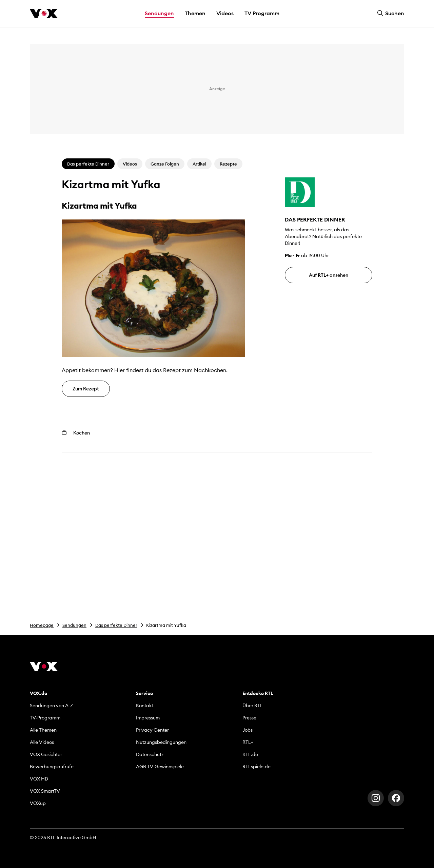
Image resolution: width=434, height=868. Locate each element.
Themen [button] (195, 13)
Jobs (248, 730)
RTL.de (250, 754)
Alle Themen (43, 730)
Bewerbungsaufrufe (52, 767)
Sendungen (74, 625)
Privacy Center (152, 730)
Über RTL (253, 706)
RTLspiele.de (257, 767)
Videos (225, 13)
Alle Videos (42, 742)
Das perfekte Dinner (116, 625)
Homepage (42, 625)
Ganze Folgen (165, 164)
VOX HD (39, 779)
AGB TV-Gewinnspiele (160, 767)
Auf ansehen (329, 275)
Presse (249, 718)
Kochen (82, 433)
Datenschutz (150, 754)
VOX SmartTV (45, 791)
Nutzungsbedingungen (161, 742)
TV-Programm (45, 718)
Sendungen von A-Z (51, 706)
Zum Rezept (86, 389)
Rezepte (228, 164)
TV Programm (262, 13)
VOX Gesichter (46, 754)
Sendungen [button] (159, 13)
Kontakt (145, 706)
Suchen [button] (391, 13)
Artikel (199, 164)
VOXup (38, 803)
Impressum (148, 718)
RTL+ (248, 742)
